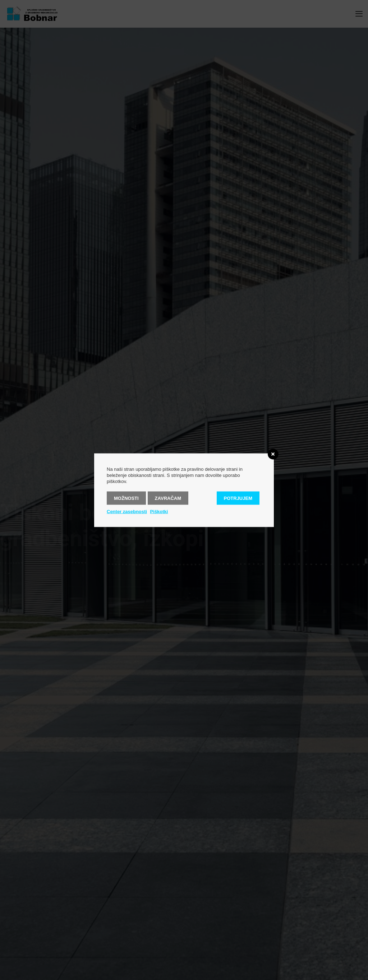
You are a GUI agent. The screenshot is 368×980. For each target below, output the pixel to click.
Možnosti (126, 498)
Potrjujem (238, 498)
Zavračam (168, 498)
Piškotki (159, 511)
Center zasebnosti (127, 511)
